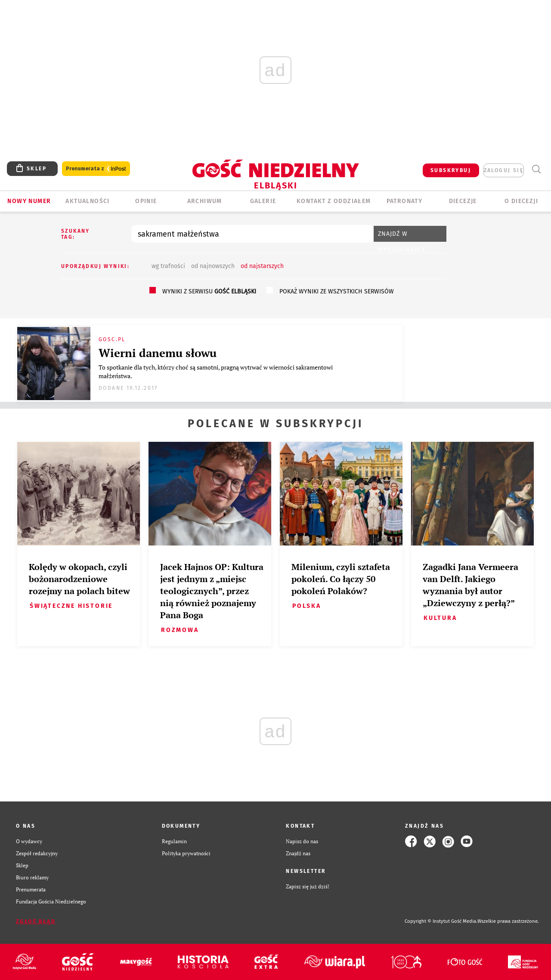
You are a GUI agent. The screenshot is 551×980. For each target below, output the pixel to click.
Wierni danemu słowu (158, 353)
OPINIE (146, 201)
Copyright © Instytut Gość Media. (441, 921)
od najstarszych (262, 266)
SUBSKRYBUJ (451, 170)
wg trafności (168, 266)
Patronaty (405, 201)
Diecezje (463, 201)
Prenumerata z (96, 169)
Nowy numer (29, 201)
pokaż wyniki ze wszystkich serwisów (337, 291)
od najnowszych (213, 266)
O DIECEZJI (521, 201)
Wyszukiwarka (536, 169)
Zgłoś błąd (36, 921)
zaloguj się (504, 170)
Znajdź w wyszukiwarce (402, 236)
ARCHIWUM (205, 201)
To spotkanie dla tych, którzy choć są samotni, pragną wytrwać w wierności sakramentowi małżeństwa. (216, 371)
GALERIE (263, 201)
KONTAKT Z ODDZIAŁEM (334, 201)
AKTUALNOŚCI (87, 201)
